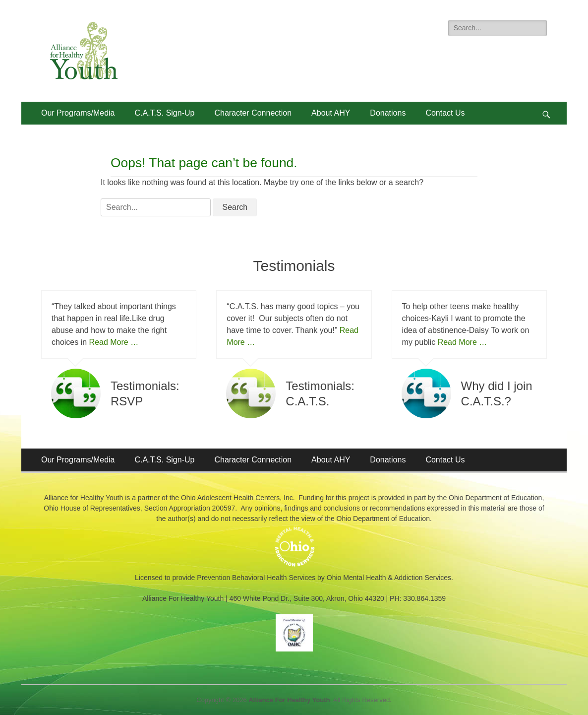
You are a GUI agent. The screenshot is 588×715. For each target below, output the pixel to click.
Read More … (114, 342)
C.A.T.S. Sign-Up (165, 113)
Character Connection (253, 113)
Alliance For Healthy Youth (289, 700)
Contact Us (445, 113)
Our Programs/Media (78, 113)
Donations (388, 113)
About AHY (331, 113)
